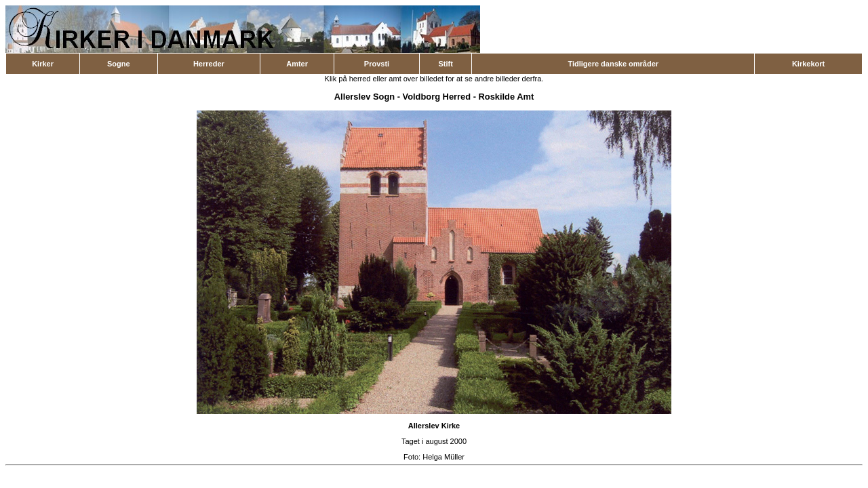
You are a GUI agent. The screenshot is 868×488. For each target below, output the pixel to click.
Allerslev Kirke (434, 426)
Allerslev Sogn (364, 97)
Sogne (119, 64)
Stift (445, 64)
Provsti (377, 64)
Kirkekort (808, 64)
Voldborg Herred (437, 97)
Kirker (43, 64)
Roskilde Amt (507, 97)
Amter (297, 64)
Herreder (209, 64)
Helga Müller (443, 457)
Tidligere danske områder (613, 64)
